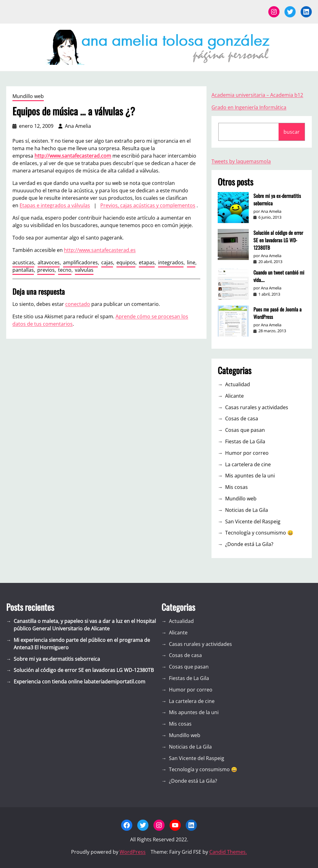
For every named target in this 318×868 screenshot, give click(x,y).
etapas (147, 262)
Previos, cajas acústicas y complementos (148, 205)
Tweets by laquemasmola (241, 161)
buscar (292, 132)
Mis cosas (236, 487)
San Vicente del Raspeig (253, 521)
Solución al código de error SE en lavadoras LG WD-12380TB (278, 240)
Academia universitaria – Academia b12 (257, 95)
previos (46, 270)
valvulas (84, 270)
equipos (126, 262)
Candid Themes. (228, 852)
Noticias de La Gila (247, 510)
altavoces (49, 262)
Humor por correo (247, 453)
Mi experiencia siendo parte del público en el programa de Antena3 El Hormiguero (82, 644)
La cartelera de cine (248, 464)
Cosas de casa (242, 418)
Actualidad (238, 384)
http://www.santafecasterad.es (100, 250)
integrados (171, 262)
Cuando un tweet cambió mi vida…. (279, 276)
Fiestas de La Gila (245, 441)
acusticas (23, 262)
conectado (78, 304)
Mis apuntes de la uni (250, 476)
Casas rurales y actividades (257, 407)
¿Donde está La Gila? (249, 544)
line (191, 262)
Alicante (234, 396)
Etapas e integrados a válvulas (55, 205)
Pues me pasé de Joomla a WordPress (277, 313)
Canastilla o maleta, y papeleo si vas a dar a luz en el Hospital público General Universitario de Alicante (85, 625)
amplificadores (80, 262)
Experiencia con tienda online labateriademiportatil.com (79, 682)
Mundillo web (28, 96)
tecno (65, 270)
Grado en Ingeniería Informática (249, 107)
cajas (107, 262)
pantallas (23, 270)
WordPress (133, 852)
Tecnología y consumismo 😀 (259, 533)
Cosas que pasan (245, 430)
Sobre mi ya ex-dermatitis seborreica (277, 199)
